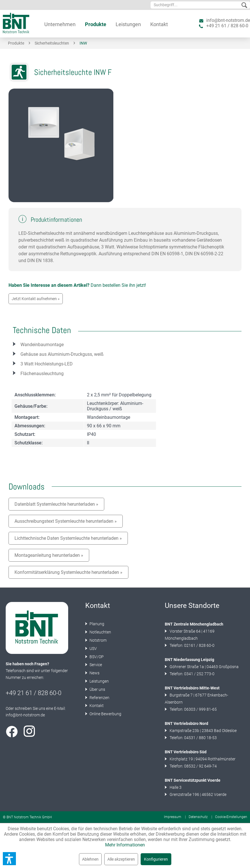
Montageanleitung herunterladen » (49, 555)
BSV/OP (96, 657)
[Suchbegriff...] (200, 5)
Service (95, 665)
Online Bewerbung (105, 714)
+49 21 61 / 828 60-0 (227, 26)
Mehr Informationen (125, 845)
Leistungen (99, 681)
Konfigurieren (156, 859)
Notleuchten (100, 632)
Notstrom (98, 640)
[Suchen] (244, 5)
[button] (9, 859)
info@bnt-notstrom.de (228, 20)
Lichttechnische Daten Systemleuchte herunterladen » (68, 538)
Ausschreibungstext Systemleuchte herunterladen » (66, 521)
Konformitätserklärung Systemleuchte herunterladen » (68, 572)
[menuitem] (200, 5)
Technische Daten (42, 330)
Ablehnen (90, 859)
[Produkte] (96, 24)
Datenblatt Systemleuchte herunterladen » (56, 504)
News (94, 673)
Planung (96, 624)
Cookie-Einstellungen (231, 817)
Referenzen (99, 698)
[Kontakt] (159, 24)
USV (93, 649)
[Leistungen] (128, 24)
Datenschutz (198, 817)
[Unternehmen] (60, 24)
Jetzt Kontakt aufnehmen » (36, 299)
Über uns (97, 689)
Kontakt (96, 706)
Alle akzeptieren (121, 859)
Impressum (173, 817)
